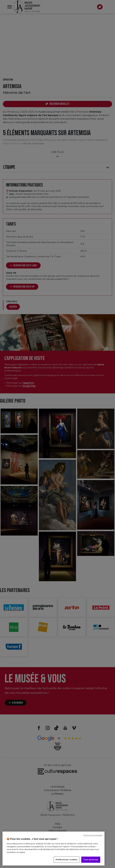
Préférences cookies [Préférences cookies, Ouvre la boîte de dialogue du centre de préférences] (67, 860)
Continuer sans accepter (93, 835)
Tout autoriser (91, 860)
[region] (53, 849)
